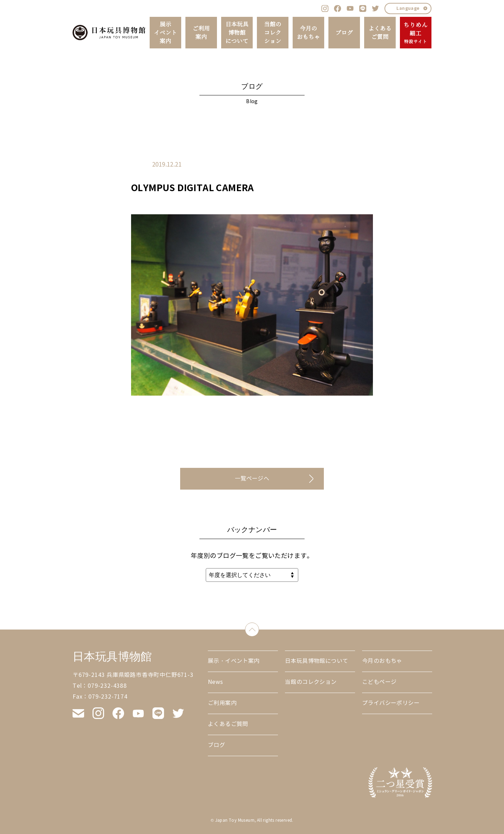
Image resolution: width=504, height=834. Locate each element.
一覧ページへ (252, 479)
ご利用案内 (201, 33)
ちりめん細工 (416, 33)
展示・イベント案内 (234, 661)
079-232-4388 (107, 686)
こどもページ (379, 682)
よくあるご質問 (380, 33)
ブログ (344, 33)
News (216, 682)
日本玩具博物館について (237, 33)
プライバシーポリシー (391, 703)
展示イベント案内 (165, 33)
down (259, 628)
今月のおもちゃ (308, 33)
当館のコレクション (273, 33)
